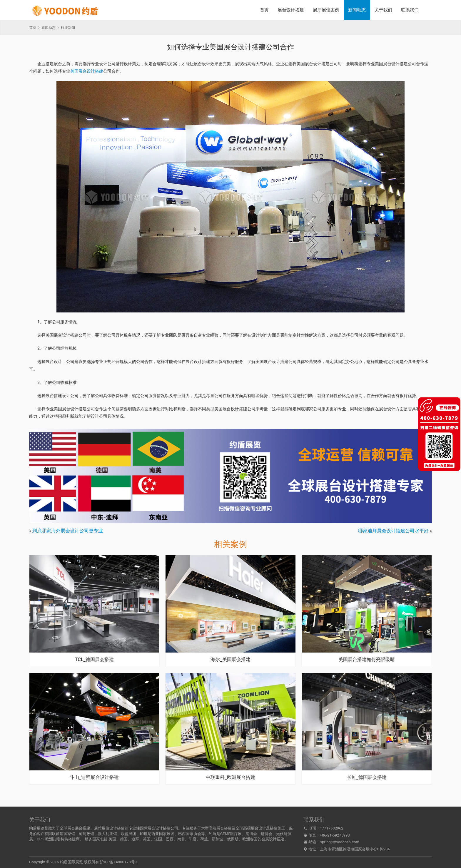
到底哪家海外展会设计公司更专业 (68, 531)
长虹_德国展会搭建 (367, 777)
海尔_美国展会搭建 (230, 660)
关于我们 (383, 10)
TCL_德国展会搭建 (94, 660)
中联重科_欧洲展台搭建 (230, 777)
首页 (264, 10)
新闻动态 (357, 10)
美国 (112, 839)
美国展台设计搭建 (87, 71)
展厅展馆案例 (326, 10)
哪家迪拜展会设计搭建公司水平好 (393, 531)
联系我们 (410, 10)
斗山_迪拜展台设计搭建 (94, 777)
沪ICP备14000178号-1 (119, 862)
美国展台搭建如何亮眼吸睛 (367, 660)
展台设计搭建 (291, 10)
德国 (124, 839)
